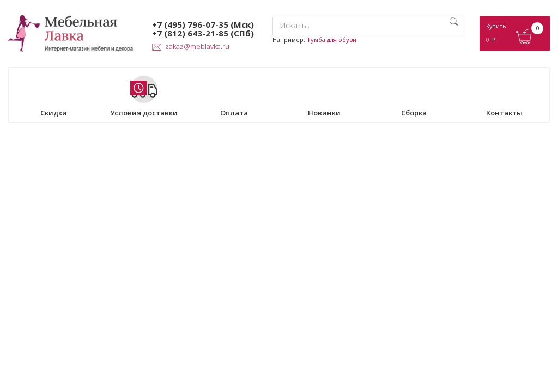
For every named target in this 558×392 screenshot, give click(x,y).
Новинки (324, 96)
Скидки (54, 96)
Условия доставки (144, 96)
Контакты (504, 96)
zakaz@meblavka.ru (191, 46)
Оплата (234, 96)
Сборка (414, 96)
